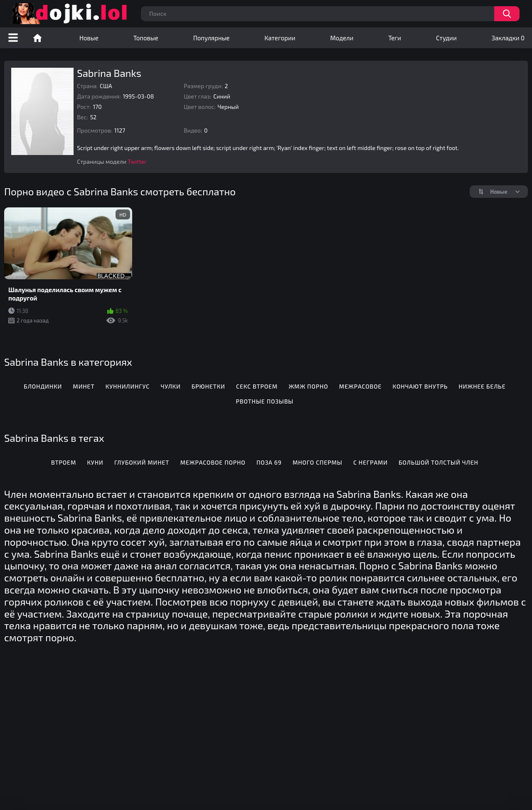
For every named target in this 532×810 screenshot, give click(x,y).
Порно (37, 38)
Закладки (508, 38)
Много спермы (318, 462)
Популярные (212, 38)
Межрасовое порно (213, 462)
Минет (84, 386)
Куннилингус (128, 386)
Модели (342, 38)
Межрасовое (360, 386)
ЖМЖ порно (308, 386)
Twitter (137, 161)
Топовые (146, 38)
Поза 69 (269, 462)
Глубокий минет (142, 462)
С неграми (371, 462)
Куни (95, 462)
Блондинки (43, 386)
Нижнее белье (482, 386)
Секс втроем (257, 386)
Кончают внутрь (420, 386)
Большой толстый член (438, 462)
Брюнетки (208, 386)
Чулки (170, 386)
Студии (446, 38)
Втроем (64, 462)
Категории (280, 38)
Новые (89, 38)
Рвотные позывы (265, 401)
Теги (395, 38)
